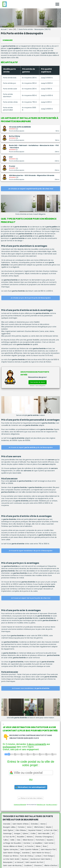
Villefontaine (39, 827)
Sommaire (8, 40)
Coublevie (28, 865)
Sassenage (7, 833)
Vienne (43, 824)
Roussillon (21, 837)
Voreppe (17, 833)
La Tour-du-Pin (9, 837)
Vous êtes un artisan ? (52, 805)
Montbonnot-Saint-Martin (40, 859)
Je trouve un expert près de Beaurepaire (30, 447)
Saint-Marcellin (44, 833)
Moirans (30, 837)
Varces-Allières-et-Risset (13, 846)
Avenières (26, 853)
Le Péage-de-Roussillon (12, 843)
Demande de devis (38, 382)
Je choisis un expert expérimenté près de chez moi (31, 189)
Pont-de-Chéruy (27, 856)
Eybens (25, 833)
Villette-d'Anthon (51, 865)
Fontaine (21, 827)
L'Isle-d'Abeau (21, 830)
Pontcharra (40, 840)
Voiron (29, 827)
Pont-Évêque (49, 856)
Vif (53, 833)
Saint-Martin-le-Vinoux (41, 853)
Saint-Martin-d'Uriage (12, 853)
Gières (38, 846)
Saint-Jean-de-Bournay (12, 865)
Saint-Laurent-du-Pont (34, 862)
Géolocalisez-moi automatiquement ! (31, 787)
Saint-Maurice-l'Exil (48, 849)
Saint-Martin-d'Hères (21, 824)
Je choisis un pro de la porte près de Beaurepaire (31, 298)
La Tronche (29, 846)
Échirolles (34, 824)
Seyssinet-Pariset (35, 830)
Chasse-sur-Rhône (11, 856)
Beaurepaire (8, 862)
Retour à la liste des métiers (30, 798)
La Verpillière (37, 843)
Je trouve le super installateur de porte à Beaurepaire (30, 551)
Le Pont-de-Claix (50, 830)
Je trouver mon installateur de (31, 688)
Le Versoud (19, 862)
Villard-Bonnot (28, 840)
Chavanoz (38, 865)
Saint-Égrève (8, 830)
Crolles (33, 833)
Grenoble (7, 824)
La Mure (38, 856)
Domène (27, 843)
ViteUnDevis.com (41, 805)
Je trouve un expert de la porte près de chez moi (31, 598)
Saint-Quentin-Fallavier (29, 849)
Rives (45, 846)
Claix (18, 840)
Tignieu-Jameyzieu (11, 849)
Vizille (12, 840)
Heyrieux (25, 859)
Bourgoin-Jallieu (9, 827)
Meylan (49, 827)
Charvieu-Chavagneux (44, 837)
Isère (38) (13, 29)
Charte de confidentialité (20, 805)
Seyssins (50, 840)
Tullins (6, 840)
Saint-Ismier (49, 843)
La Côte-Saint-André (11, 859)
